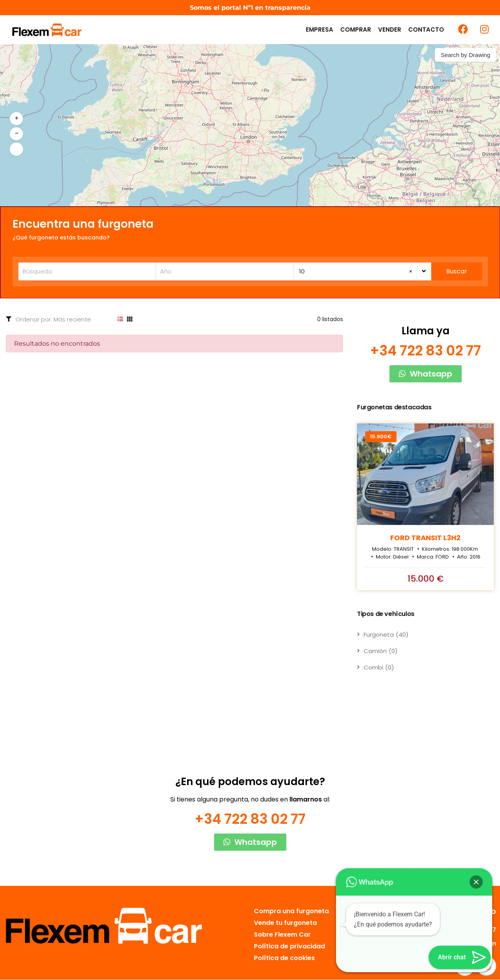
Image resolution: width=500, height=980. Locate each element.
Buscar (457, 271)
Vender (390, 29)
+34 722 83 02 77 (425, 351)
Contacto (426, 29)
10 (356, 271)
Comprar (356, 29)
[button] (16, 119)
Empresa (320, 29)
